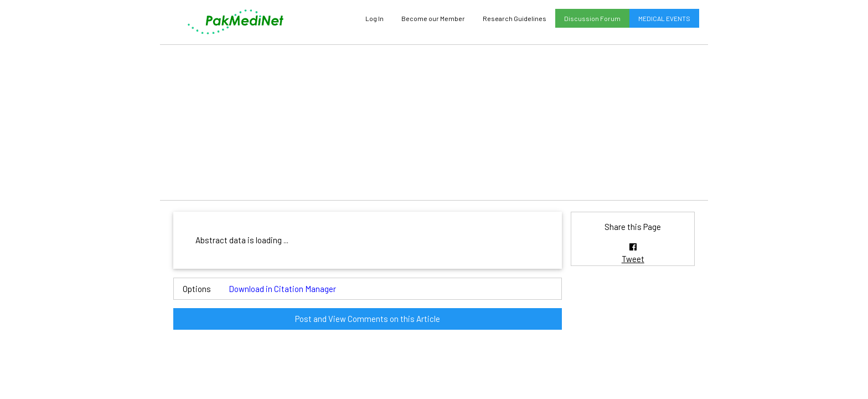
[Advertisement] (434, 122)
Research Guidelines (515, 18)
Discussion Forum (592, 18)
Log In (374, 18)
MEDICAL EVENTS (664, 18)
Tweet (633, 259)
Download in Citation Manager (282, 289)
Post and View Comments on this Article (368, 319)
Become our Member (433, 18)
